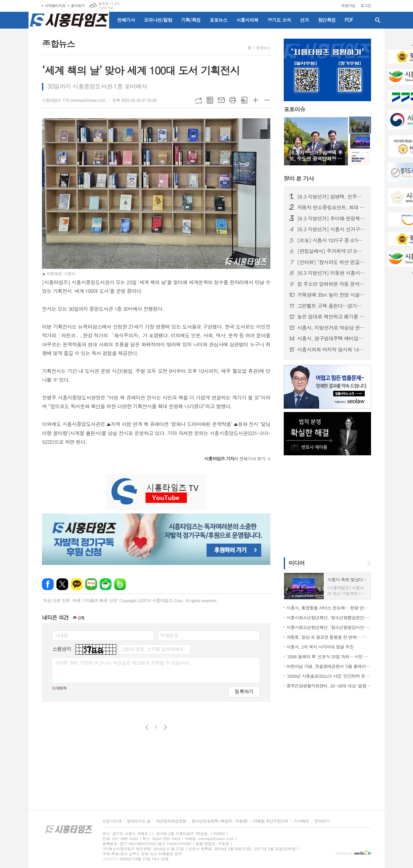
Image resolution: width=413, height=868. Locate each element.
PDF (349, 20)
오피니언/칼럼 (158, 20)
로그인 (366, 6)
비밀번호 (169, 635)
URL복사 (198, 100)
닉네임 (61, 635)
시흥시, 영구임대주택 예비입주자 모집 (331, 338)
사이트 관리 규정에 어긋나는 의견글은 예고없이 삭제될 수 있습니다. (123, 663)
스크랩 (244, 100)
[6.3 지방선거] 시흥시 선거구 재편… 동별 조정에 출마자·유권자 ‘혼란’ (331, 229)
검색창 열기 (378, 20)
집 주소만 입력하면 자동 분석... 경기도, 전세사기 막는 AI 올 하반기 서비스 (331, 284)
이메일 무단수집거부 (271, 821)
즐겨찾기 (78, 6)
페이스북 (48, 584)
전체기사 (126, 20)
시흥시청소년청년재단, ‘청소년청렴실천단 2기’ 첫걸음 (329, 617)
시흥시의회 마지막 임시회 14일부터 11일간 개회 (331, 349)
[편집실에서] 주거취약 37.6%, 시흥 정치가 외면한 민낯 (331, 251)
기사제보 (301, 821)
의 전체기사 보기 (235, 459)
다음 (165, 727)
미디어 (296, 563)
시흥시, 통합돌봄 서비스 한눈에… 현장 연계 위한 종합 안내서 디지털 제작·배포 (329, 608)
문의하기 (322, 821)
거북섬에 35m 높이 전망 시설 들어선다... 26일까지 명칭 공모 (331, 295)
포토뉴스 (218, 20)
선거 (304, 20)
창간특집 (327, 20)
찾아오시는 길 (139, 821)
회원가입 (348, 6)
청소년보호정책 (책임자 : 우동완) (220, 821)
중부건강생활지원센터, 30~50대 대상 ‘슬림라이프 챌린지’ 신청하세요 (329, 686)
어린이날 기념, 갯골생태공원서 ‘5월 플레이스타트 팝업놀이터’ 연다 (329, 666)
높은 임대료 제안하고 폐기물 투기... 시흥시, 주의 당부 (331, 317)
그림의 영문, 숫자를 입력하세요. (153, 649)
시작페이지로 (55, 6)
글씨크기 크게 (256, 100)
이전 (147, 727)
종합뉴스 (263, 48)
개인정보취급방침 (171, 821)
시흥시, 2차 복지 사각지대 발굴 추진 (320, 647)
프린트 (233, 100)
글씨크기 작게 (267, 100)
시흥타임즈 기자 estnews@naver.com (74, 100)
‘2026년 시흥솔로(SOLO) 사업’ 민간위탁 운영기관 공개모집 (329, 676)
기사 (299, 178)
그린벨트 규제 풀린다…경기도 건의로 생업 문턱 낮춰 (331, 306)
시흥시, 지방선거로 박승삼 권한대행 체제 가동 (331, 328)
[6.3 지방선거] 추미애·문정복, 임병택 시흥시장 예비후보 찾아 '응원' (331, 218)
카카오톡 (77, 584)
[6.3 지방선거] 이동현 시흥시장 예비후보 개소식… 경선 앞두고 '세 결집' (331, 273)
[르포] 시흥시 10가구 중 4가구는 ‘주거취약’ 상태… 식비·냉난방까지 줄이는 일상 (331, 240)
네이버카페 (106, 584)
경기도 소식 (279, 20)
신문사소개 (112, 821)
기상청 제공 (106, 8)
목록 (210, 100)
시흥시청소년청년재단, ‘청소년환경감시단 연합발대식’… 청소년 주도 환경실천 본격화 (329, 627)
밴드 (120, 584)
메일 (221, 100)
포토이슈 (294, 110)
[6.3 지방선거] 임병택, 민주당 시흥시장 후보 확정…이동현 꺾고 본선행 (331, 197)
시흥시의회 (247, 20)
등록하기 (244, 691)
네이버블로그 (91, 584)
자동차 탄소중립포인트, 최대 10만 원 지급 (331, 207)
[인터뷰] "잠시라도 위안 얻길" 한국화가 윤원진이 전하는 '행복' (331, 262)
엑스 (62, 584)
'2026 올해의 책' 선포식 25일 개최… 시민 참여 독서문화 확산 (329, 656)
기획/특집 (191, 20)
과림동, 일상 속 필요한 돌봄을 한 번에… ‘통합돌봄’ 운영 (329, 637)
